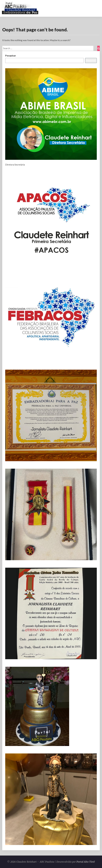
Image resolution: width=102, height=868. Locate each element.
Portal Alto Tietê (86, 862)
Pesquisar (11, 56)
